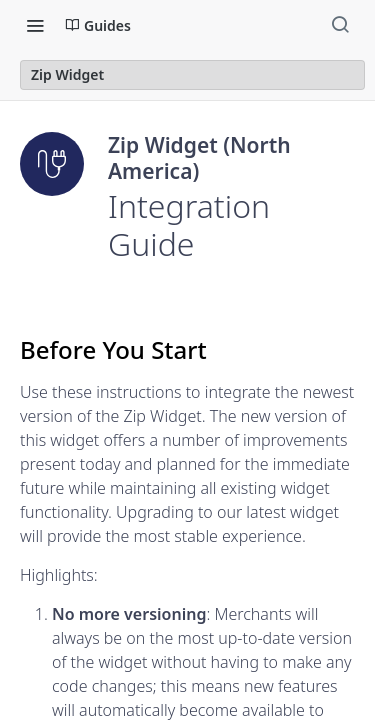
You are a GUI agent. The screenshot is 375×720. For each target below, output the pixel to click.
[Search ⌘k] (340, 25)
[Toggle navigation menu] (35, 25)
